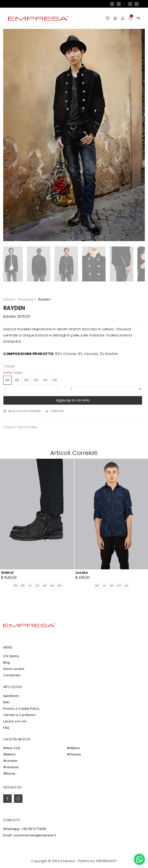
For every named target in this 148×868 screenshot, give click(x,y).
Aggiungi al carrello (73, 400)
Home (10, 299)
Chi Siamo (11, 656)
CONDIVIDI (55, 411)
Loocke (82, 573)
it (130, 4)
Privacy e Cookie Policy (21, 709)
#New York (12, 748)
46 (8, 380)
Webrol (7, 573)
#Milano (73, 748)
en (137, 4)
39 (16, 586)
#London (10, 761)
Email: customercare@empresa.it (30, 835)
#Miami (9, 754)
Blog (6, 663)
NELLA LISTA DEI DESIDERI (22, 411)
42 (37, 586)
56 (55, 380)
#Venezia (11, 767)
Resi (6, 702)
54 (45, 380)
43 (45, 586)
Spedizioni (11, 696)
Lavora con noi (15, 721)
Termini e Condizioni (19, 715)
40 (23, 586)
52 (36, 380)
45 (59, 586)
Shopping (27, 299)
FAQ (6, 728)
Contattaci (12, 675)
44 (52, 586)
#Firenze (74, 754)
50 (26, 380)
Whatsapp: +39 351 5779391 (25, 829)
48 (17, 380)
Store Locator (14, 669)
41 (30, 586)
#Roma (9, 774)
